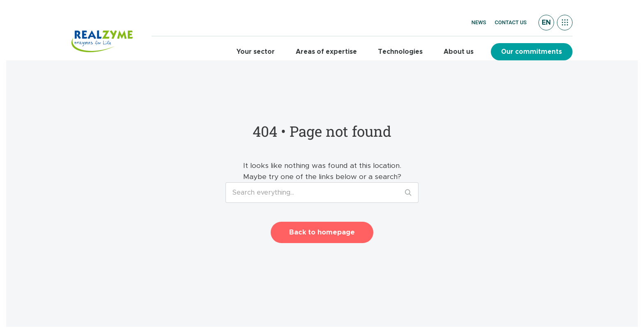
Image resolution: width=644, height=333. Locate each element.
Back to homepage (322, 232)
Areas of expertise (326, 52)
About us (459, 52)
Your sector (256, 52)
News (479, 22)
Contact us (511, 22)
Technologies (400, 52)
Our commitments (531, 52)
